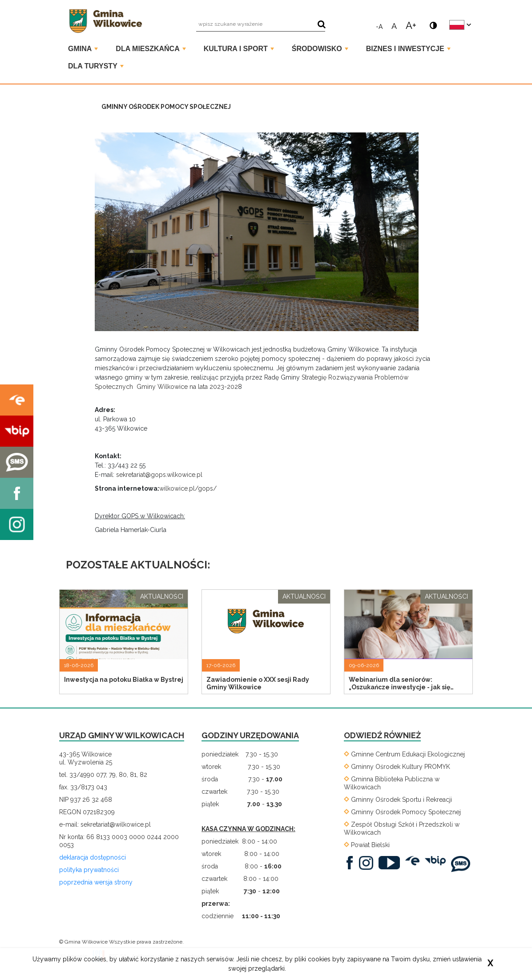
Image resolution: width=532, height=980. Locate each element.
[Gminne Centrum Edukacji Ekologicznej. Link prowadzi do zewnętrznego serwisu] (404, 754)
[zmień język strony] (460, 25)
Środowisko (320, 49)
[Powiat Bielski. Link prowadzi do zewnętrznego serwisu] (367, 845)
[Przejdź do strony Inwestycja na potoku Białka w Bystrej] (124, 641)
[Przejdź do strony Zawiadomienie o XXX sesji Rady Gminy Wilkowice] (266, 641)
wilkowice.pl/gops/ (188, 488)
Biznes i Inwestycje (408, 49)
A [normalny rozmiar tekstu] (394, 25)
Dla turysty (96, 66)
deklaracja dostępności (93, 857)
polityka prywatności (89, 870)
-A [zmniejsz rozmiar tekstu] (379, 26)
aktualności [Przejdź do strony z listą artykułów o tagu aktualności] (162, 596)
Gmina (83, 49)
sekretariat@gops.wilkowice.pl (159, 475)
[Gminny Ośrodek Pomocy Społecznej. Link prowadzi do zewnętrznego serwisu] (402, 812)
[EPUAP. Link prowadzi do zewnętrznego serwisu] (415, 860)
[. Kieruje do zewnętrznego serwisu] (17, 400)
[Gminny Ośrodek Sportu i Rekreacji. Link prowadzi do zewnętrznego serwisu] (398, 800)
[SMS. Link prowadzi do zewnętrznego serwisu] (463, 863)
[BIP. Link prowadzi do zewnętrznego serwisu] (437, 860)
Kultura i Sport (239, 49)
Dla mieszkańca (151, 49)
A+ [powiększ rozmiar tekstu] (411, 24)
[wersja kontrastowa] (431, 21)
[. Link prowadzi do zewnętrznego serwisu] (352, 862)
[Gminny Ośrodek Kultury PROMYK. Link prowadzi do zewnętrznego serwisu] (397, 767)
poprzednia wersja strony (96, 882)
